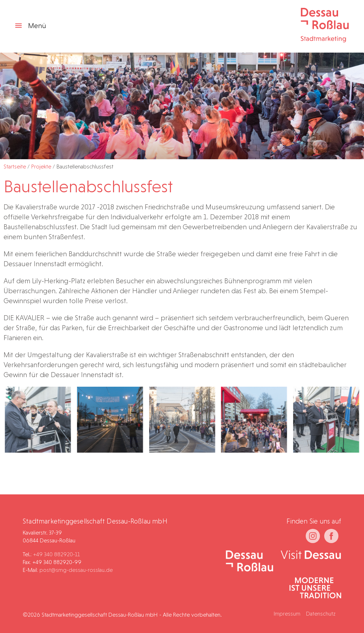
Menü (30, 26)
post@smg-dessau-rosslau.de (76, 570)
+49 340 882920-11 (57, 554)
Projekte (41, 167)
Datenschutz (321, 614)
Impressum (287, 614)
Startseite (15, 167)
